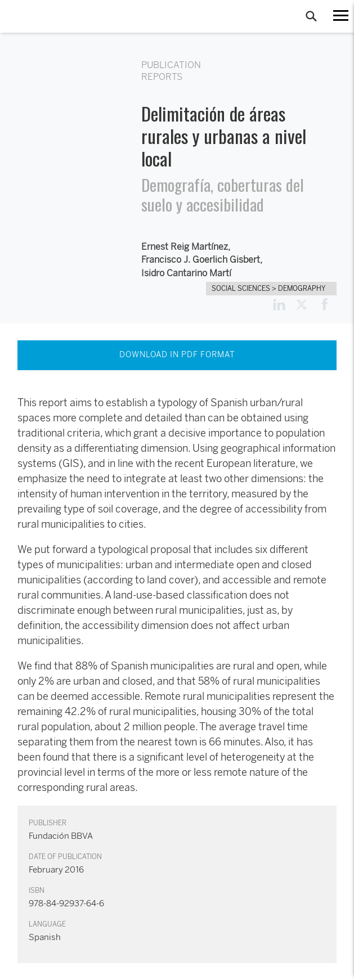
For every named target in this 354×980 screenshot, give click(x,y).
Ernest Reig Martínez (185, 247)
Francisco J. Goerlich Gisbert (201, 260)
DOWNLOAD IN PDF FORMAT (177, 355)
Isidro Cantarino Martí (186, 273)
